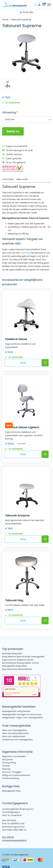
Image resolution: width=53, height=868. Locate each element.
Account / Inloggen (12, 772)
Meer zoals (22, 179)
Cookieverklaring (11, 778)
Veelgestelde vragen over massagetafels (22, 717)
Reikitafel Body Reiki (12, 653)
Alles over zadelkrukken (14, 736)
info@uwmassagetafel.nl (14, 840)
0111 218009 (8, 837)
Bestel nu (13, 131)
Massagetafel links (11, 791)
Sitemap (6, 769)
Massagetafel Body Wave (15, 666)
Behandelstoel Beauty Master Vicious (21, 663)
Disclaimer (7, 760)
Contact (6, 766)
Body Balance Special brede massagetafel (23, 657)
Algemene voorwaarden (14, 756)
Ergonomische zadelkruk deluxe (18, 660)
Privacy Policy (9, 763)
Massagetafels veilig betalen (16, 711)
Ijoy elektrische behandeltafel (17, 669)
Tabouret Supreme (21, 19)
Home (5, 19)
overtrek (25, 253)
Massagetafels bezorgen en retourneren (22, 714)
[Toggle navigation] (49, 5)
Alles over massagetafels (14, 730)
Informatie (8, 179)
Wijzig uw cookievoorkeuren (16, 775)
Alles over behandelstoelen (16, 733)
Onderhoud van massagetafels (17, 740)
